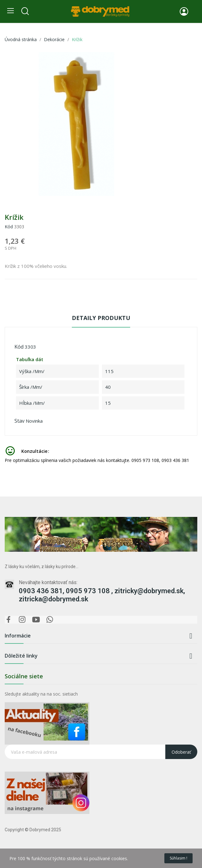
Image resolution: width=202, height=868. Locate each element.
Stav (19, 421)
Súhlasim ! (178, 858)
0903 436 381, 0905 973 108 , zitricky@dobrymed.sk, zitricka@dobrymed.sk (102, 595)
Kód (9, 227)
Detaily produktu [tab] (101, 318)
